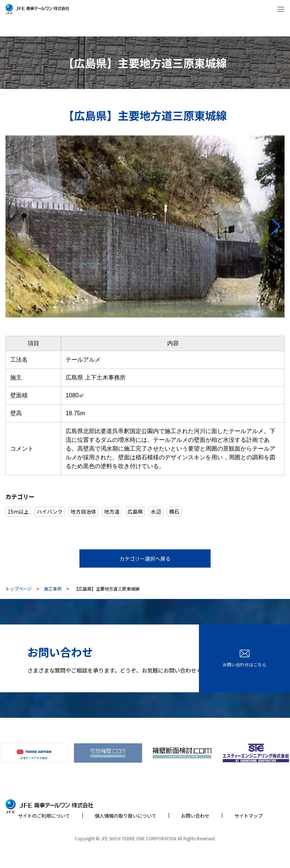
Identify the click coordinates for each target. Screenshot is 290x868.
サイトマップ (248, 816)
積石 (174, 511)
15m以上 (18, 511)
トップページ (19, 589)
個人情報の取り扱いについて (126, 816)
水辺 (156, 511)
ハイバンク (50, 511)
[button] (276, 226)
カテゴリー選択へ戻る (145, 558)
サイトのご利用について (44, 816)
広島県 (135, 511)
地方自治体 (83, 511)
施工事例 (53, 589)
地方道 (112, 511)
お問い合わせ (195, 816)
